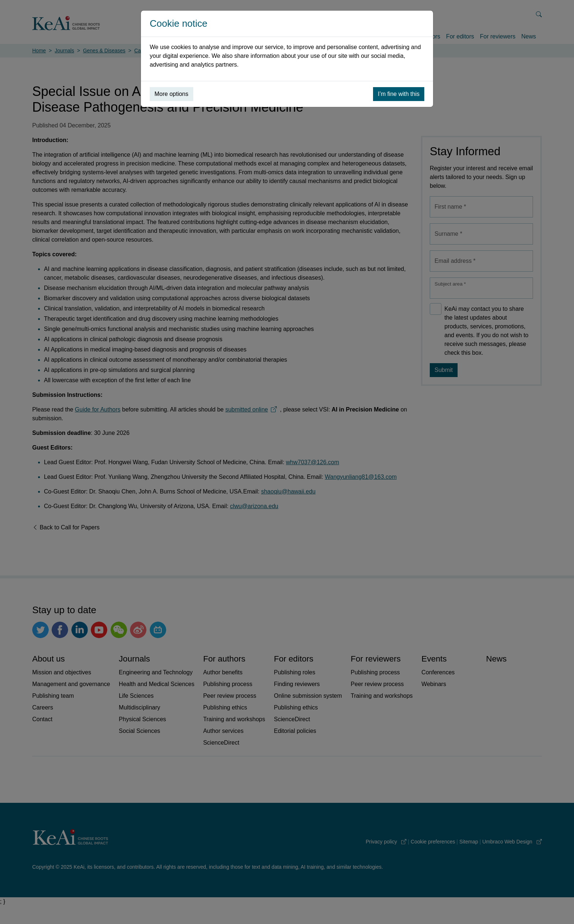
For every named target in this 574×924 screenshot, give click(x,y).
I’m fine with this (399, 94)
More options (172, 94)
